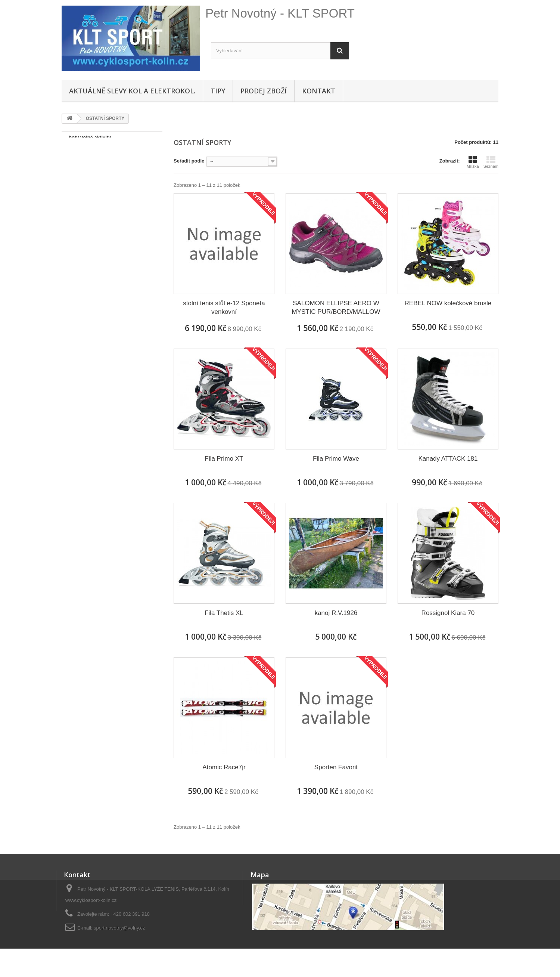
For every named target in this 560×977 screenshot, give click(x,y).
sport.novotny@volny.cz (119, 928)
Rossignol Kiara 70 (448, 613)
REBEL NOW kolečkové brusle (448, 303)
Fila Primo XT (224, 459)
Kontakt (319, 91)
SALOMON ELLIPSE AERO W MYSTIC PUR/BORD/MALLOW (336, 307)
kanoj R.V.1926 (336, 613)
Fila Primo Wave (336, 459)
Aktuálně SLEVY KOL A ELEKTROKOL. (132, 91)
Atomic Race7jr (224, 767)
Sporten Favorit (336, 767)
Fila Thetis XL (224, 613)
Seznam (491, 162)
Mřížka (473, 162)
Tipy (218, 91)
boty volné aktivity (90, 137)
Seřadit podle (189, 161)
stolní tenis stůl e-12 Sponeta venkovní (224, 307)
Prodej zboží (264, 91)
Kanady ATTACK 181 (448, 459)
